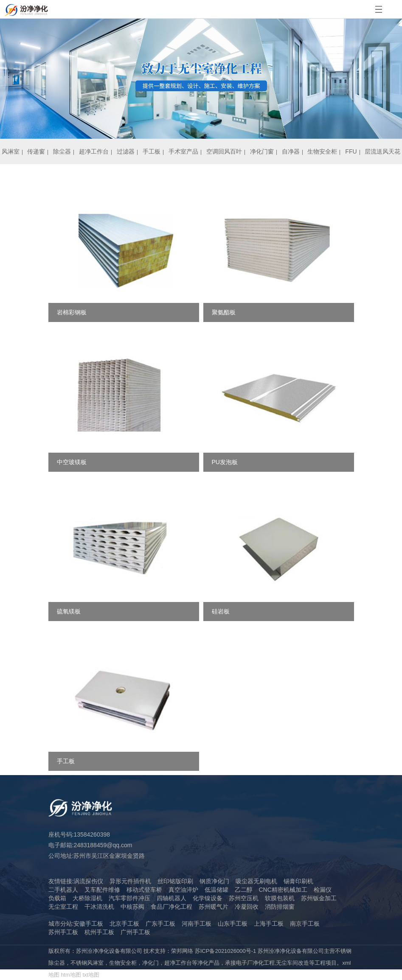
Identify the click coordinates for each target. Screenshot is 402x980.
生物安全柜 (322, 151)
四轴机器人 (171, 898)
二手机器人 (63, 890)
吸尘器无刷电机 (256, 881)
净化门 (150, 963)
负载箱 (57, 898)
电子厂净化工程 (255, 963)
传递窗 (36, 151)
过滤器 (126, 151)
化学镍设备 (208, 898)
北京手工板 (124, 924)
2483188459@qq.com (103, 845)
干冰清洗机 (99, 907)
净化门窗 (262, 151)
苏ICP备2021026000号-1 (226, 951)
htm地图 (71, 975)
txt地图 (91, 975)
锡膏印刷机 (298, 881)
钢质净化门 (214, 881)
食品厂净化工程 (171, 907)
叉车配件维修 (102, 890)
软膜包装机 (280, 898)
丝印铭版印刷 (175, 881)
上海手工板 (269, 924)
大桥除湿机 (87, 898)
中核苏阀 (132, 907)
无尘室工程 (63, 907)
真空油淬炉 (183, 890)
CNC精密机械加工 (283, 890)
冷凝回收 (247, 907)
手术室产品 (183, 151)
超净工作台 (94, 151)
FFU (351, 151)
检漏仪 (323, 890)
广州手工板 (135, 932)
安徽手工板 (88, 924)
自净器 (291, 151)
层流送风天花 (382, 151)
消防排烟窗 (280, 907)
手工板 (152, 151)
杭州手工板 (99, 932)
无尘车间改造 (292, 963)
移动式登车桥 (144, 890)
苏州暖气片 (214, 907)
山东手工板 (233, 924)
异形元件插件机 (130, 881)
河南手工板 (197, 924)
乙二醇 (244, 890)
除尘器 (62, 151)
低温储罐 (216, 890)
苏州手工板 (63, 932)
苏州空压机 (244, 898)
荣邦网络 (182, 951)
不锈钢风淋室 (87, 963)
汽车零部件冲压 (129, 898)
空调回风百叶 (224, 151)
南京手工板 (305, 924)
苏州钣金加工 (319, 898)
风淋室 (11, 151)
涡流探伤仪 (88, 881)
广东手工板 (160, 924)
